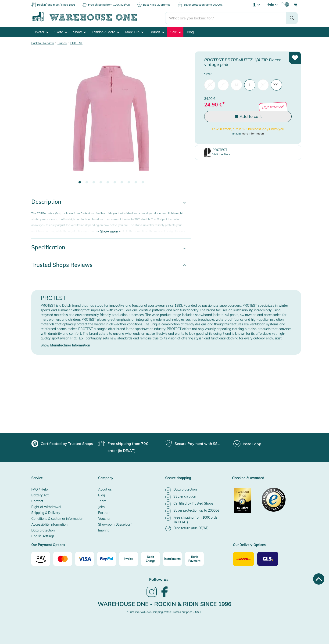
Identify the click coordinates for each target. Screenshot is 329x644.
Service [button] (37, 478)
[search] (226, 17)
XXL (276, 85)
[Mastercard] (63, 559)
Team (102, 501)
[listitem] (193, 490)
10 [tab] (143, 182)
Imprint (103, 530)
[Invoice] (129, 559)
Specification (48, 247)
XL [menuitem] (263, 85)
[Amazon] (41, 559)
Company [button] (106, 478)
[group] (62, 443)
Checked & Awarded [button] (248, 478)
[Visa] (85, 559)
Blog (190, 32)
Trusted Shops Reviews (62, 265)
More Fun (134, 32)
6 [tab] (115, 182)
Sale (176, 32)
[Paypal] (107, 559)
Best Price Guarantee (157, 5)
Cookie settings (43, 536)
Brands (157, 32)
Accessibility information (49, 524)
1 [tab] (80, 182)
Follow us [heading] (159, 579)
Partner (104, 513)
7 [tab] (122, 182)
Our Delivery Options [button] (249, 545)
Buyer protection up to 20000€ (203, 5)
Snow (79, 32)
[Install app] (247, 444)
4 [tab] (101, 182)
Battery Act (40, 495)
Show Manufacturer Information (65, 345)
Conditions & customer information (57, 518)
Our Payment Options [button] (48, 545)
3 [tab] (94, 182)
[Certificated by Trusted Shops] (246, 503)
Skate (61, 32)
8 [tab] (129, 182)
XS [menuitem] (210, 85)
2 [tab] (87, 182)
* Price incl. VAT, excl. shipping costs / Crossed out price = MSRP (164, 612)
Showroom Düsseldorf (115, 524)
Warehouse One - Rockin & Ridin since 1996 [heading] (164, 604)
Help (272, 4)
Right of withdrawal (46, 507)
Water (42, 32)
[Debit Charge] (150, 559)
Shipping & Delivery (46, 513)
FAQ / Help (39, 489)
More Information (253, 133)
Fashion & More (105, 32)
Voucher (104, 518)
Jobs (101, 507)
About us (105, 489)
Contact (37, 501)
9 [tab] (136, 182)
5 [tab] (108, 182)
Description (46, 201)
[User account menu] (256, 4)
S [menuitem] (223, 85)
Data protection (43, 530)
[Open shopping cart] (295, 4)
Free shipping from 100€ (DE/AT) (109, 5)
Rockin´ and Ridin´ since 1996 (56, 5)
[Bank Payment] (194, 559)
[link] (152, 596)
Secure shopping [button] (178, 478)
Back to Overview (43, 43)
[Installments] (172, 559)
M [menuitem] (236, 85)
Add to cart (248, 116)
